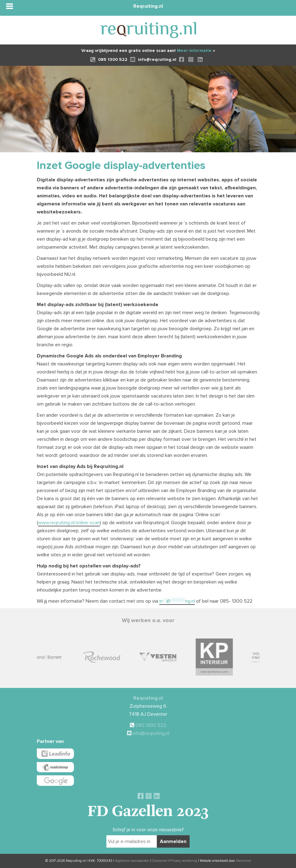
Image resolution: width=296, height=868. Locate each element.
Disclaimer (160, 861)
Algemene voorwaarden (132, 861)
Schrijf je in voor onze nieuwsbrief (148, 830)
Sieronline (243, 861)
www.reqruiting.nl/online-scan (69, 523)
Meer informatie (196, 51)
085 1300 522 (109, 59)
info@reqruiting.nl (153, 59)
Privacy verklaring (184, 861)
